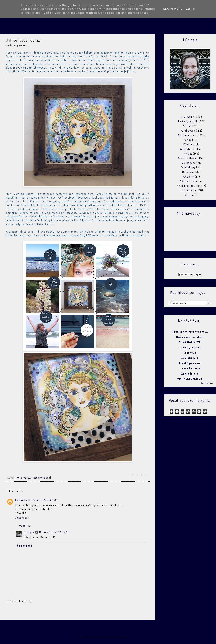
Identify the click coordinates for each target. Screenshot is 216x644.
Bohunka (21, 500)
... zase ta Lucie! (190, 368)
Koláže (188, 154)
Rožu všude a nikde (190, 337)
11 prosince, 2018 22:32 (43, 500)
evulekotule (190, 358)
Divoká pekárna (190, 363)
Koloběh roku (188, 149)
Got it (191, 9)
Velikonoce (189, 163)
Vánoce (188, 144)
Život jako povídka (189, 186)
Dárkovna (188, 172)
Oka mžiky (24, 478)
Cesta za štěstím (188, 158)
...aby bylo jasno (190, 347)
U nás (188, 140)
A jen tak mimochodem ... (190, 332)
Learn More (173, 9)
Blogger (134, 637)
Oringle (29, 532)
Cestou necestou (188, 135)
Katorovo (190, 353)
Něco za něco (188, 181)
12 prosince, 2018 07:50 (54, 532)
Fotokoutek (188, 131)
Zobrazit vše (207, 383)
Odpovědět (22, 518)
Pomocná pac (189, 190)
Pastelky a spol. (42, 478)
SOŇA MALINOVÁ (190, 342)
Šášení (187, 126)
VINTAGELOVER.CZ (190, 379)
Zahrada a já (190, 374)
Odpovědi (25, 526)
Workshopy (188, 167)
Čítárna (189, 195)
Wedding (188, 177)
